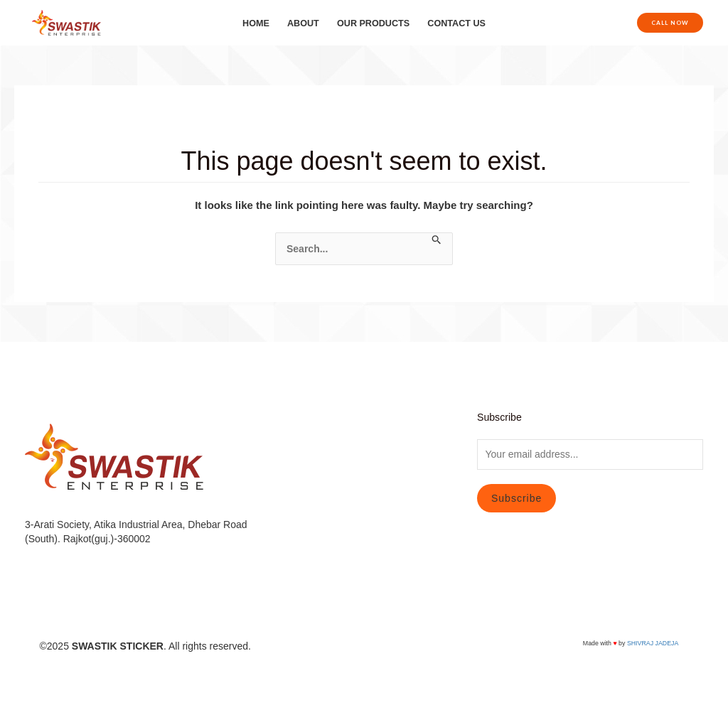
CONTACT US (456, 23)
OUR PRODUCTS (373, 23)
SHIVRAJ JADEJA (653, 643)
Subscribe (516, 498)
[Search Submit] (437, 240)
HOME (256, 23)
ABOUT (303, 23)
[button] (670, 23)
